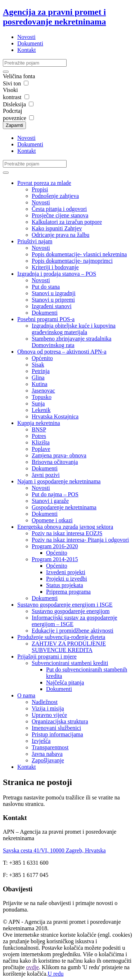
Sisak (38, 365)
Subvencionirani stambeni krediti (70, 663)
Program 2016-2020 (55, 546)
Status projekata (65, 585)
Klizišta (41, 442)
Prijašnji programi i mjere (47, 657)
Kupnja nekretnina (39, 423)
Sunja (38, 403)
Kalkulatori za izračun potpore (67, 222)
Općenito (42, 358)
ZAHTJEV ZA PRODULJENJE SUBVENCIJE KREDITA (69, 647)
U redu (55, 974)
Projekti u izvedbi (67, 579)
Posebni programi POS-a (46, 319)
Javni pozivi (46, 475)
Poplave (41, 449)
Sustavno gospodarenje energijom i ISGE (65, 605)
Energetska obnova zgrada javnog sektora (65, 527)
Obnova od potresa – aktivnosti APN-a (62, 352)
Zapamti (14, 125)
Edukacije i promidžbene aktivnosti (73, 631)
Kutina (40, 384)
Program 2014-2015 (55, 559)
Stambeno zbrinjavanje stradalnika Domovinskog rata (71, 342)
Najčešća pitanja (65, 682)
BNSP (39, 429)
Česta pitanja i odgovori (59, 209)
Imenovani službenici (56, 728)
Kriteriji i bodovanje (55, 267)
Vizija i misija (48, 708)
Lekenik (41, 410)
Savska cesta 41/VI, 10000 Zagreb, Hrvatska (54, 850)
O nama (26, 695)
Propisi (40, 189)
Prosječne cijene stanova (60, 215)
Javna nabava (47, 754)
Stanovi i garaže (50, 501)
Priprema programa (68, 592)
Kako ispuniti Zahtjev (57, 228)
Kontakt (27, 50)
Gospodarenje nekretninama (64, 507)
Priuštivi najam (35, 241)
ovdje (32, 967)
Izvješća (41, 741)
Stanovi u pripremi (53, 300)
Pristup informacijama (57, 734)
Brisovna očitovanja (55, 462)
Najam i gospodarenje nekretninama (59, 481)
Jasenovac (43, 391)
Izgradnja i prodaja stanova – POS (57, 274)
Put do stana (46, 287)
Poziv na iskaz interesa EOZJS (67, 533)
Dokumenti (30, 43)
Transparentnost (50, 747)
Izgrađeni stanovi (52, 306)
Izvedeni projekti (66, 572)
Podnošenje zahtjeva (55, 196)
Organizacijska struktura (60, 721)
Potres (39, 436)
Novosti (26, 37)
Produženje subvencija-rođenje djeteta (61, 637)
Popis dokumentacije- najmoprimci (72, 261)
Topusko (42, 397)
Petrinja (41, 371)
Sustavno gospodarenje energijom (71, 611)
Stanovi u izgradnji (54, 293)
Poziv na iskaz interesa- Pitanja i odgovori (80, 540)
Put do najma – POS (55, 494)
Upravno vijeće (49, 715)
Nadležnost (45, 702)
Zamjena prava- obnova (59, 455)
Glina (38, 378)
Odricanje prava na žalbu (60, 235)
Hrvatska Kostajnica (55, 416)
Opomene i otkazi (52, 520)
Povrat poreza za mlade (44, 183)
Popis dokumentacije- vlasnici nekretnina (79, 254)
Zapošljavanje (48, 760)
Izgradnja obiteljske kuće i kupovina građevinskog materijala (74, 329)
